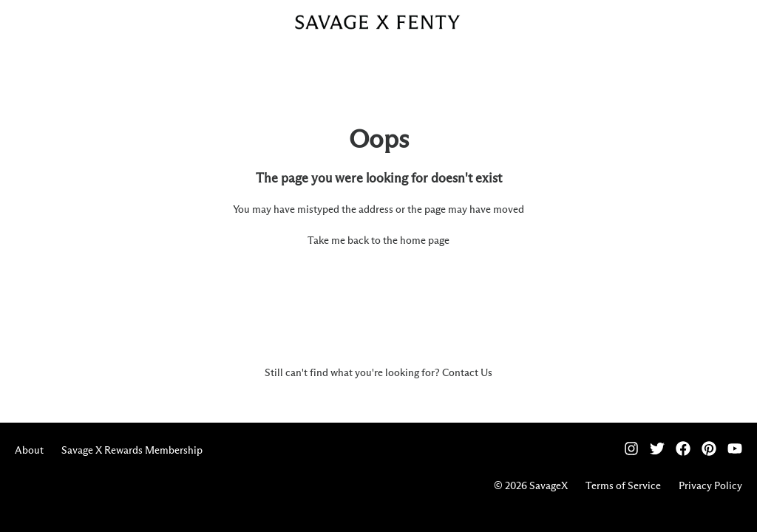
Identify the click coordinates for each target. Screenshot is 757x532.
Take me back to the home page (378, 241)
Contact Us (467, 373)
